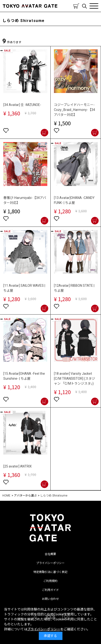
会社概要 (50, 554)
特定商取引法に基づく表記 (50, 572)
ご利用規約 (50, 581)
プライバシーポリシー (50, 563)
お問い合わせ (50, 599)
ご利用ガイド (50, 590)
